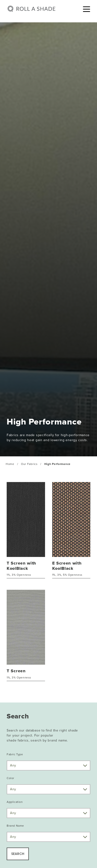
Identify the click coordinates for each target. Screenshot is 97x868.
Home (10, 464)
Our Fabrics (29, 464)
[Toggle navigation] (87, 9)
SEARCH (18, 854)
